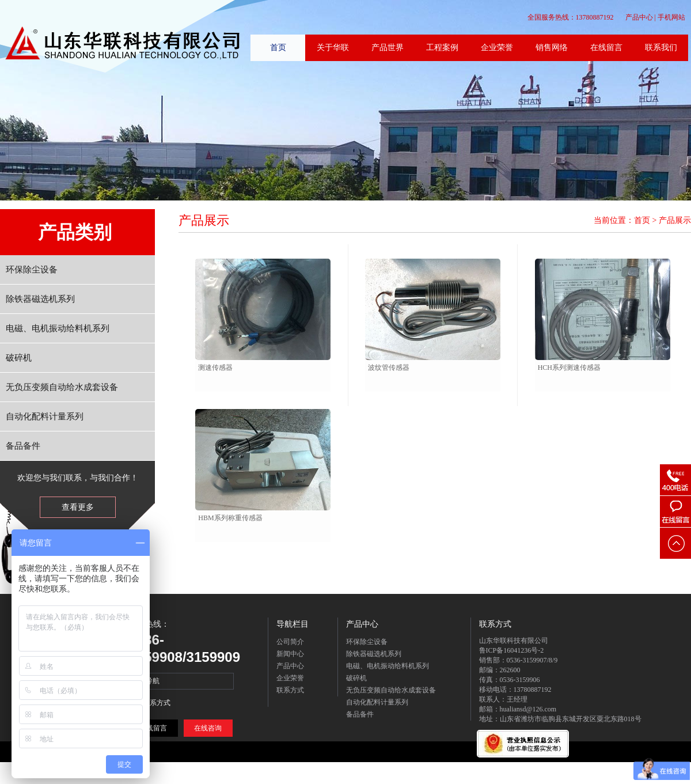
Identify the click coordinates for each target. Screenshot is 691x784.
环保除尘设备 (32, 270)
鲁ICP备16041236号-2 (512, 650)
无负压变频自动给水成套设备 (62, 387)
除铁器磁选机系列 (40, 299)
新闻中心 (290, 654)
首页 (642, 220)
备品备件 (23, 446)
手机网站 (671, 17)
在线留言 (153, 728)
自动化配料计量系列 (45, 416)
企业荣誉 (290, 678)
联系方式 (290, 690)
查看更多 (78, 507)
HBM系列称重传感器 (230, 518)
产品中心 (639, 17)
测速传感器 (215, 368)
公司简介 (290, 642)
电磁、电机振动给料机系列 (58, 328)
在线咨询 (208, 728)
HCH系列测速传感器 (569, 368)
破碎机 (19, 358)
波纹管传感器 (389, 368)
